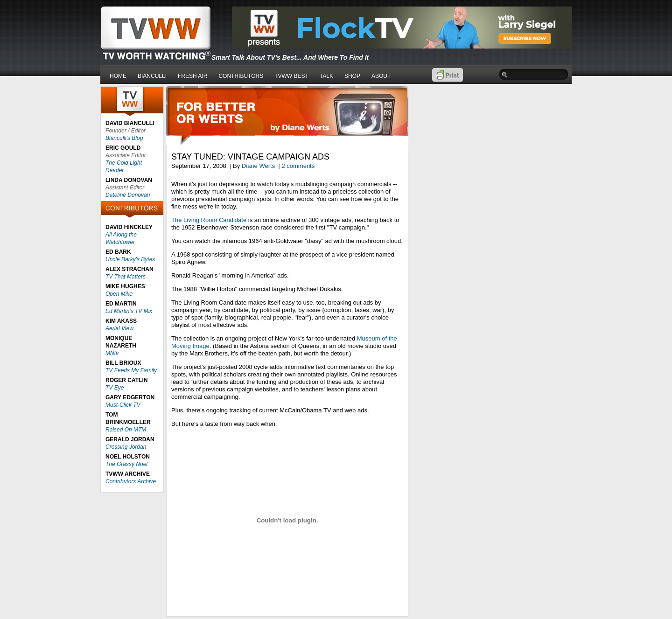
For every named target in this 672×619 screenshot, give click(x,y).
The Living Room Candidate (209, 220)
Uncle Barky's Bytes (130, 259)
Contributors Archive (131, 481)
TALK (326, 76)
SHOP (352, 76)
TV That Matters (126, 277)
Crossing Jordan (126, 447)
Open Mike (119, 294)
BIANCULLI (152, 76)
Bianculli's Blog (124, 138)
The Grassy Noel (126, 464)
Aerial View (119, 328)
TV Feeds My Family (131, 370)
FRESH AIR (192, 76)
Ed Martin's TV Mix (129, 311)
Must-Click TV (123, 405)
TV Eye (115, 388)
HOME (118, 76)
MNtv (112, 353)
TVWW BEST (291, 76)
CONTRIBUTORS (241, 76)
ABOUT (381, 76)
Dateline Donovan (128, 195)
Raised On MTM (126, 430)
